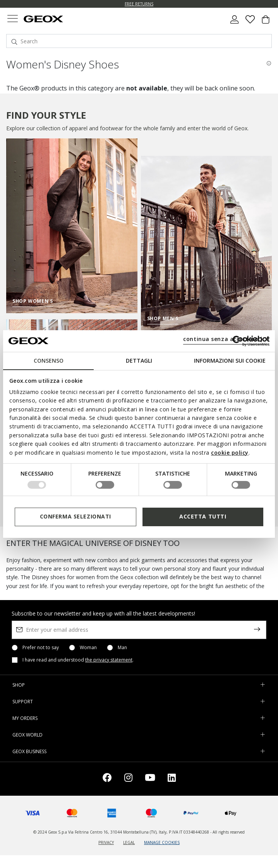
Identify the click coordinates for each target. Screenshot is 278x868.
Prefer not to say (41, 648)
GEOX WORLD (27, 735)
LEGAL (129, 842)
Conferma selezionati (76, 516)
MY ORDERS (25, 718)
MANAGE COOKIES (162, 842)
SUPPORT (23, 702)
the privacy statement (109, 660)
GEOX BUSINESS (29, 751)
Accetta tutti (203, 516)
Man (122, 648)
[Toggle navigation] (12, 20)
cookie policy (230, 453)
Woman (88, 648)
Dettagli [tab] (139, 360)
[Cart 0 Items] (266, 22)
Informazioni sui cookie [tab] (230, 360)
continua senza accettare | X (226, 339)
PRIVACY (106, 842)
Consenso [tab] (49, 360)
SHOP (19, 685)
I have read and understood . (78, 660)
